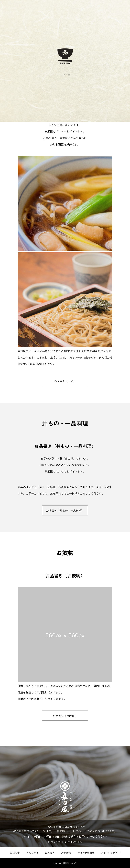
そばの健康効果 (86, 853)
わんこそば (32, 853)
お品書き (50, 853)
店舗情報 (66, 853)
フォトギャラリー (110, 853)
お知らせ (15, 853)
